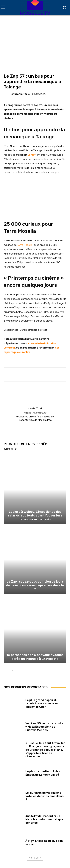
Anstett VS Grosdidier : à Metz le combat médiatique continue (44, 819)
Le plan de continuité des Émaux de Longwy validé (43, 773)
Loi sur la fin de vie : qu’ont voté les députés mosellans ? (45, 796)
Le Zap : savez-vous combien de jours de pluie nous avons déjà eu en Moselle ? (35, 585)
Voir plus (35, 858)
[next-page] (12, 671)
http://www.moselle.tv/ (35, 413)
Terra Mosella (25, 245)
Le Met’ (32, 155)
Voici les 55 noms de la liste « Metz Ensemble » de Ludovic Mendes (44, 727)
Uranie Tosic (22, 94)
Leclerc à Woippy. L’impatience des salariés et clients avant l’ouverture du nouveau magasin (35, 515)
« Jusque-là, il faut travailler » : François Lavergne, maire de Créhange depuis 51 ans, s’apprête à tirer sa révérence (45, 750)
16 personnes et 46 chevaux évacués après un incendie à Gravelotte (35, 657)
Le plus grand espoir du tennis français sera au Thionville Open (42, 703)
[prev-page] (6, 671)
